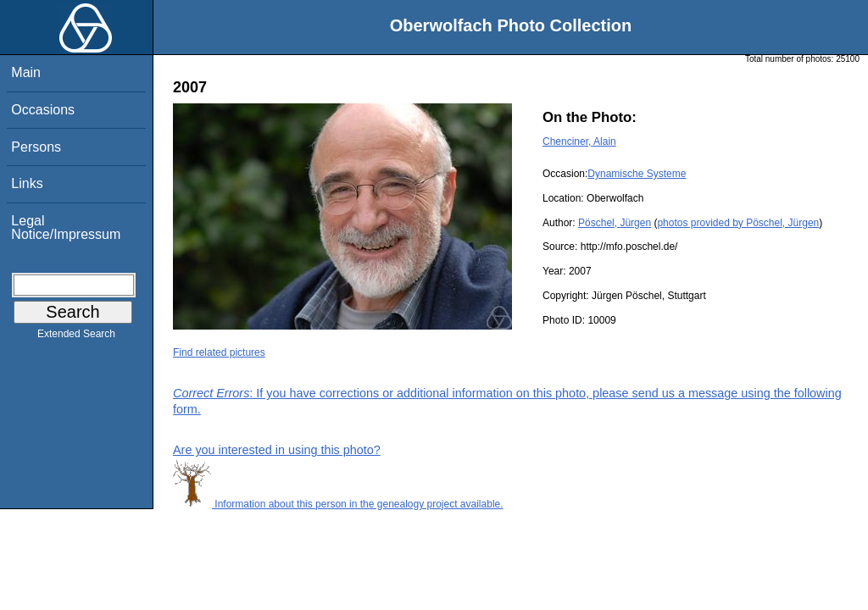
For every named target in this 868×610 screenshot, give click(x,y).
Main (26, 72)
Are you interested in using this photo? (277, 450)
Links (27, 183)
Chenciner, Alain (579, 141)
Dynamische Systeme (637, 174)
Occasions (43, 110)
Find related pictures (219, 352)
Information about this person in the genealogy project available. (338, 504)
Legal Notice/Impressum (66, 227)
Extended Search (76, 337)
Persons (36, 147)
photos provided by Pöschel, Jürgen (738, 223)
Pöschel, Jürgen (615, 223)
